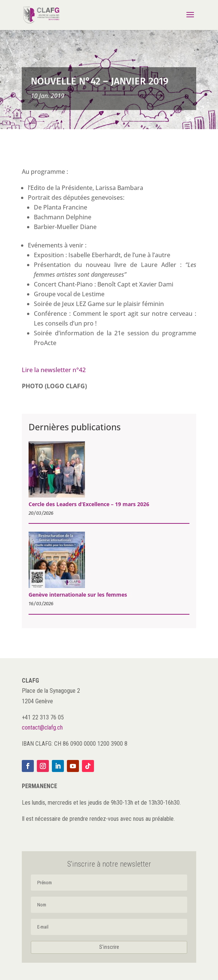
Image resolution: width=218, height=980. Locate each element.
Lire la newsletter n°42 (54, 370)
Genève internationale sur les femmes (78, 595)
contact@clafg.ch (42, 727)
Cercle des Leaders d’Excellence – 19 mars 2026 (89, 504)
